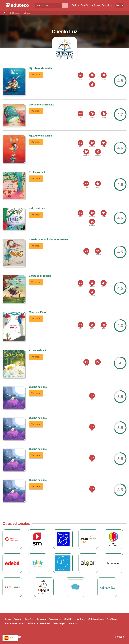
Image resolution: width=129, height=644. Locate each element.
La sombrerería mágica (42, 105)
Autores (81, 619)
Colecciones (108, 5)
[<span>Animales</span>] (92, 283)
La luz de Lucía (37, 208)
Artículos (95, 5)
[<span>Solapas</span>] (98, 362)
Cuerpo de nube (38, 387)
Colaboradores (96, 619)
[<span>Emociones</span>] (92, 75)
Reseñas (85, 5)
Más (118, 5)
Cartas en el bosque (40, 276)
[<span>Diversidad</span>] (86, 152)
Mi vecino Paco (37, 312)
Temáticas (112, 619)
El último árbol (37, 172)
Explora (75, 5)
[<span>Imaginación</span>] (92, 84)
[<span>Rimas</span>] (104, 325)
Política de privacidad (39, 623)
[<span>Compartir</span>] (92, 222)
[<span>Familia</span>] (104, 75)
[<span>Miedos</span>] (104, 114)
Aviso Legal (59, 623)
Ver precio (36, 75)
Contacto (72, 623)
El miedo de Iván (38, 350)
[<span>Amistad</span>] (104, 283)
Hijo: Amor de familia (40, 68)
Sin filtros (69, 619)
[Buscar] (65, 5)
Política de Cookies (15, 623)
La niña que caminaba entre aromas (49, 239)
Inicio (8, 619)
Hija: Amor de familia (40, 136)
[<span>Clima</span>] (98, 184)
